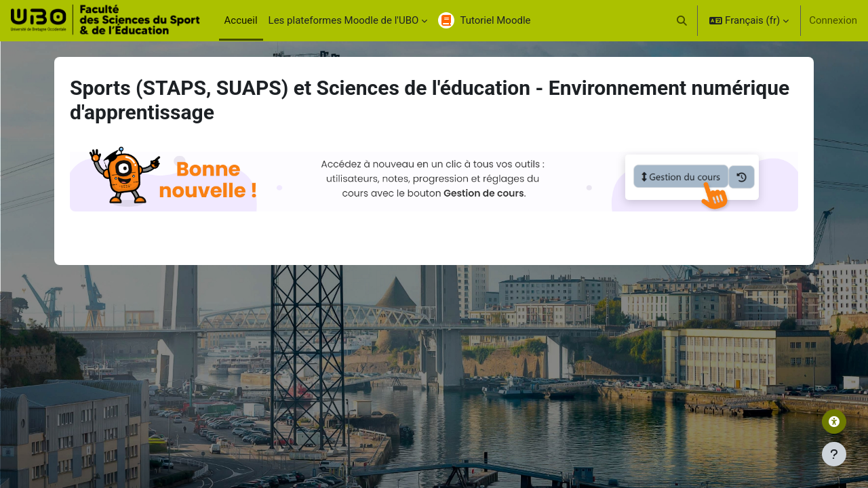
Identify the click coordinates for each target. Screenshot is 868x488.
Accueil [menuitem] (241, 20)
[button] (683, 20)
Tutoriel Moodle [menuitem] (495, 20)
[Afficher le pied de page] (834, 454)
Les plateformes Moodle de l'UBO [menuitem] (344, 20)
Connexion (833, 20)
